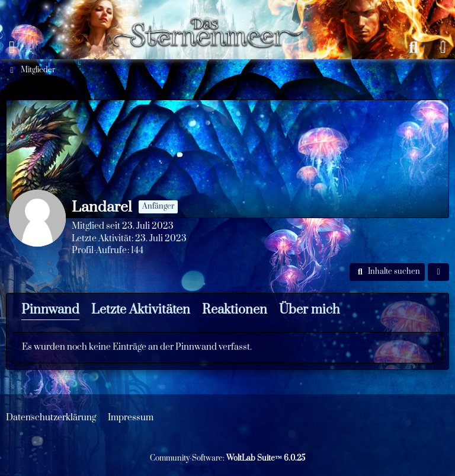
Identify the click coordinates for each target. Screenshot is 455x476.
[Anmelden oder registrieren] (443, 47)
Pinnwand (50, 310)
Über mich (310, 310)
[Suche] (414, 47)
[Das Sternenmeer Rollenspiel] (213, 12)
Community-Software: (227, 458)
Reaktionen (235, 310)
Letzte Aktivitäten (141, 310)
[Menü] (12, 47)
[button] (387, 272)
